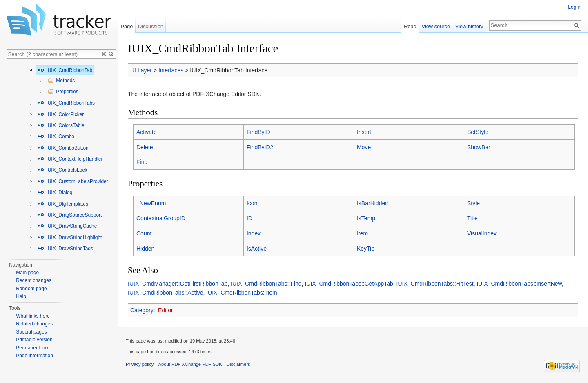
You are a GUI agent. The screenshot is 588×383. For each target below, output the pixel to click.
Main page (27, 273)
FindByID (258, 132)
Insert (364, 132)
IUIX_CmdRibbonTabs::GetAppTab (349, 284)
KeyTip (366, 249)
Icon (252, 203)
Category (142, 310)
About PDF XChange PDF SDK (190, 364)
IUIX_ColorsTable (61, 125)
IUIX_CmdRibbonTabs (66, 103)
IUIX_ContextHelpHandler (70, 159)
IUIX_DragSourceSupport (70, 215)
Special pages (31, 332)
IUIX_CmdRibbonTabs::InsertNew (519, 284)
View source (436, 26)
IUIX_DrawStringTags (65, 249)
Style (473, 203)
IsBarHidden (373, 203)
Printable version (34, 340)
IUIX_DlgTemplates (63, 204)
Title (472, 218)
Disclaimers (238, 364)
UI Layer (141, 70)
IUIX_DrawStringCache (67, 226)
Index (254, 233)
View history (469, 26)
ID (249, 218)
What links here (33, 316)
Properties (63, 92)
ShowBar (479, 147)
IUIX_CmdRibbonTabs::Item (242, 293)
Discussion (151, 26)
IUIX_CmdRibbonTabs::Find (266, 284)
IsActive (257, 249)
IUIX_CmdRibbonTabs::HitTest (435, 284)
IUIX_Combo (56, 137)
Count (144, 233)
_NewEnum (151, 203)
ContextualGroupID (161, 218)
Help (21, 296)
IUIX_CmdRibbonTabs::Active (165, 293)
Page (127, 26)
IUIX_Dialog (55, 193)
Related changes (34, 324)
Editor (166, 310)
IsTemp (366, 218)
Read (410, 26)
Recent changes (34, 280)
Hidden (145, 249)
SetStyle (478, 132)
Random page (31, 289)
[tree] (62, 159)
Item (362, 233)
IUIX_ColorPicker (61, 114)
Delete (145, 147)
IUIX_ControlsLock (62, 170)
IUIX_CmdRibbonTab (65, 70)
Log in (575, 7)
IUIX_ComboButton (63, 148)
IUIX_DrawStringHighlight (70, 237)
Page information (35, 356)
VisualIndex (482, 233)
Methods (61, 81)
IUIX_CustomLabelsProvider (73, 181)
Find (142, 162)
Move (364, 147)
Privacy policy (140, 364)
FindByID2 (260, 147)
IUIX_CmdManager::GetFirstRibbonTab (178, 284)
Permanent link (32, 348)
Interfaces (171, 70)
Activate (147, 132)
